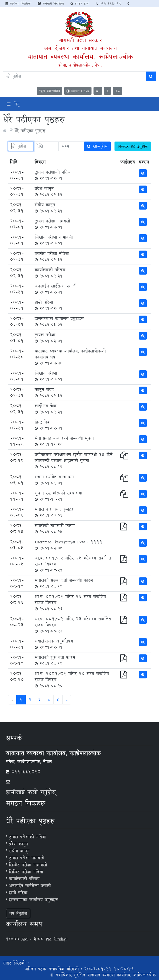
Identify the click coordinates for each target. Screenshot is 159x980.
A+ (118, 91)
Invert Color (78, 91)
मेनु (13, 104)
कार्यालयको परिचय (50, 273)
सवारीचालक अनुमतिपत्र (54, 644)
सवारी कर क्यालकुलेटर (54, 512)
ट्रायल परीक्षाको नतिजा (53, 175)
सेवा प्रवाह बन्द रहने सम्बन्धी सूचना (64, 441)
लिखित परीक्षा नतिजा (52, 256)
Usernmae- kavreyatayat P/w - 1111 (69, 545)
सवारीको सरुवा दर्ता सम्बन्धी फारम (64, 583)
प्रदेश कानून (49, 191)
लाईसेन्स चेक (49, 409)
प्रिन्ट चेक (49, 425)
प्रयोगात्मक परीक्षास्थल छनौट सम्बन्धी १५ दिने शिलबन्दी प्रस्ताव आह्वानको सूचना (74, 460)
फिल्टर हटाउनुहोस (133, 146)
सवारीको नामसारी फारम (55, 528)
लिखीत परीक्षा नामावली (54, 240)
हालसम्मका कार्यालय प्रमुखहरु (59, 321)
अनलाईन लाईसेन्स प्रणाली (56, 289)
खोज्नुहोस (97, 146)
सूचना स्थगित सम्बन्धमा (54, 480)
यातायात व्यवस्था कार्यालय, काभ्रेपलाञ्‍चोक (80, 57)
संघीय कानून (49, 208)
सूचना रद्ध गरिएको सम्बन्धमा (58, 496)
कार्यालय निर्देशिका (18, 4)
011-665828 (108, 4)
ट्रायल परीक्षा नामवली (52, 224)
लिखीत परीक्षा (49, 376)
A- (98, 91)
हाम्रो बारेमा (49, 305)
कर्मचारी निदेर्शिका (51, 4)
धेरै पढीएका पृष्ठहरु (30, 131)
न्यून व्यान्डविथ (49, 91)
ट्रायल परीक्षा (49, 338)
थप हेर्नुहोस (18, 913)
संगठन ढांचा (80, 4)
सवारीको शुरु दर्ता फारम (55, 660)
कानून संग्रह (49, 392)
